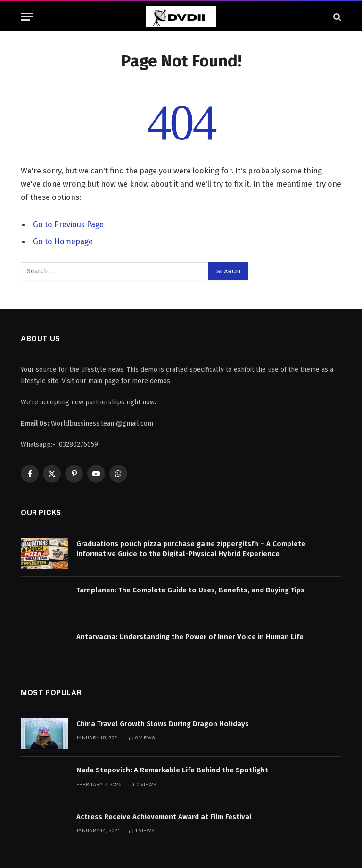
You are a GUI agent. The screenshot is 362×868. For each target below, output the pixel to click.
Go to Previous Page (68, 224)
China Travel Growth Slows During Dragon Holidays (163, 723)
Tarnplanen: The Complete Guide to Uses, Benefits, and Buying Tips (190, 590)
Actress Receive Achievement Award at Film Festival (164, 816)
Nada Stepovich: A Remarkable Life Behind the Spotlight (172, 770)
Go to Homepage (63, 241)
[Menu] (27, 17)
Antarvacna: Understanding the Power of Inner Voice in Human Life (190, 636)
